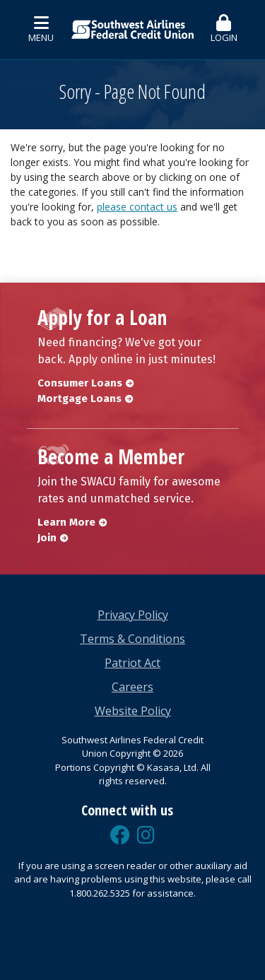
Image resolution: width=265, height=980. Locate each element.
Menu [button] (41, 29)
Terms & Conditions (132, 639)
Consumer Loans (80, 383)
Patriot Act (132, 663)
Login (224, 29)
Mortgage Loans (79, 399)
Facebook (120, 835)
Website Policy (133, 711)
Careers (132, 687)
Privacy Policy (133, 615)
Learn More (66, 522)
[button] (224, 30)
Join (47, 538)
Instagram (146, 835)
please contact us (137, 207)
